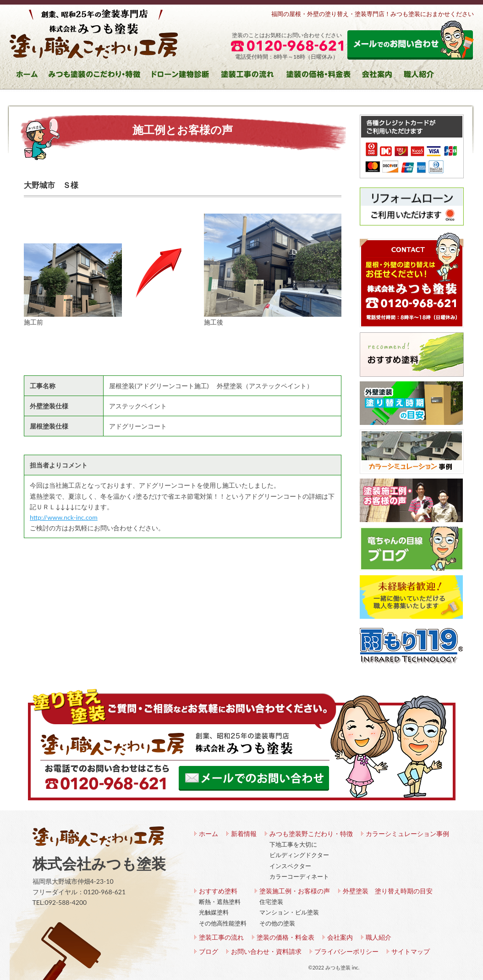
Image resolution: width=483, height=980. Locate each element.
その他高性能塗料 (223, 923)
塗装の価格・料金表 (318, 76)
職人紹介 (422, 76)
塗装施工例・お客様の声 (295, 891)
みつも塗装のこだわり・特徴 (95, 76)
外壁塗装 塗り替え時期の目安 (388, 891)
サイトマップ (411, 951)
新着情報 (244, 834)
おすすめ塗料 (218, 891)
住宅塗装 (271, 902)
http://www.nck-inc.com (64, 517)
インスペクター (290, 866)
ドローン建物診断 (183, 76)
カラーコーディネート (299, 876)
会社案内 (379, 76)
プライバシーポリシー (346, 951)
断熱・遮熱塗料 (220, 902)
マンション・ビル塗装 (289, 912)
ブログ (209, 951)
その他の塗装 (277, 923)
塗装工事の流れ (250, 76)
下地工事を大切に (293, 844)
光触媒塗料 (214, 912)
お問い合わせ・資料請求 (266, 951)
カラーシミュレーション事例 (407, 834)
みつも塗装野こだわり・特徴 (311, 834)
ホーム (27, 76)
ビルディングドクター (299, 855)
